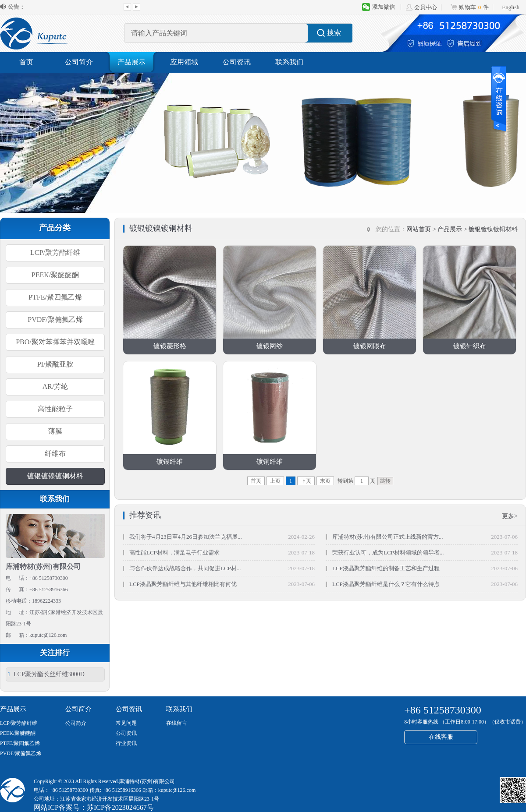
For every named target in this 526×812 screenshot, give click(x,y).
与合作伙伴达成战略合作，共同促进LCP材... (185, 568)
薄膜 (55, 431)
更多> (510, 516)
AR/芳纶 (55, 387)
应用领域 (184, 62)
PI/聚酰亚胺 (55, 364)
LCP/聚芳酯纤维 (55, 252)
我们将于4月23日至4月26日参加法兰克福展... (186, 537)
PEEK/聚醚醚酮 (55, 275)
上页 (275, 481)
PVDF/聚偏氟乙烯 (55, 320)
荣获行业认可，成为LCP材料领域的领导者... (388, 553)
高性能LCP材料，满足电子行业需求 (174, 553)
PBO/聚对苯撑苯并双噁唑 (55, 342)
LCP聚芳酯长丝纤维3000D (46, 674)
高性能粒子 (55, 409)
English (511, 7)
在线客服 (441, 737)
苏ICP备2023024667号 (120, 807)
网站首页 (419, 229)
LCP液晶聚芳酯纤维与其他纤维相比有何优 (183, 584)
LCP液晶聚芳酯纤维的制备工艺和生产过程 (386, 568)
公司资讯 (237, 62)
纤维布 (55, 454)
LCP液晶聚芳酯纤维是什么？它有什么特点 (386, 584)
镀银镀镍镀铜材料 (55, 476)
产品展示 (131, 62)
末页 (325, 481)
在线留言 (177, 723)
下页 (306, 481)
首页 (26, 62)
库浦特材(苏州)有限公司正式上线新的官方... (387, 537)
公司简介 (79, 62)
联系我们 (289, 62)
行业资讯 (126, 743)
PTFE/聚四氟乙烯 (55, 297)
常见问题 (126, 723)
